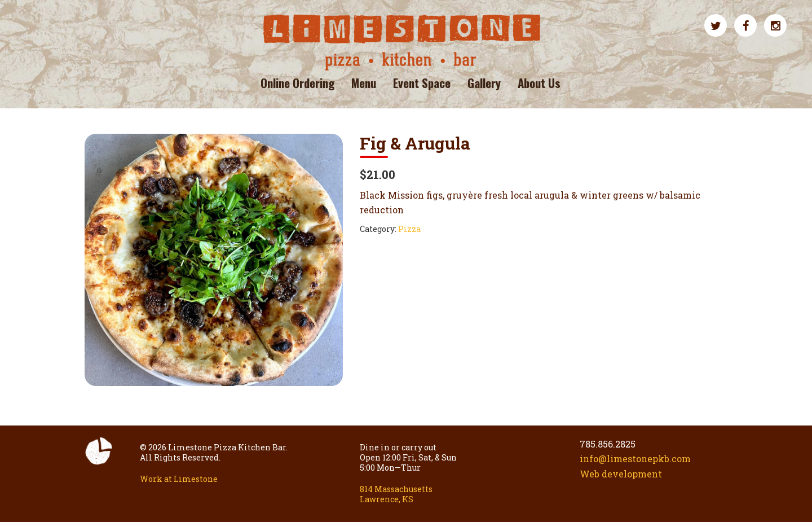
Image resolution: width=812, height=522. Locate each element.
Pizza (409, 229)
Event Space (422, 83)
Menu (364, 83)
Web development (621, 474)
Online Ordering (297, 83)
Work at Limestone (179, 479)
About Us (539, 83)
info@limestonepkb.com (635, 459)
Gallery (484, 83)
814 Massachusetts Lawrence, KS (396, 494)
